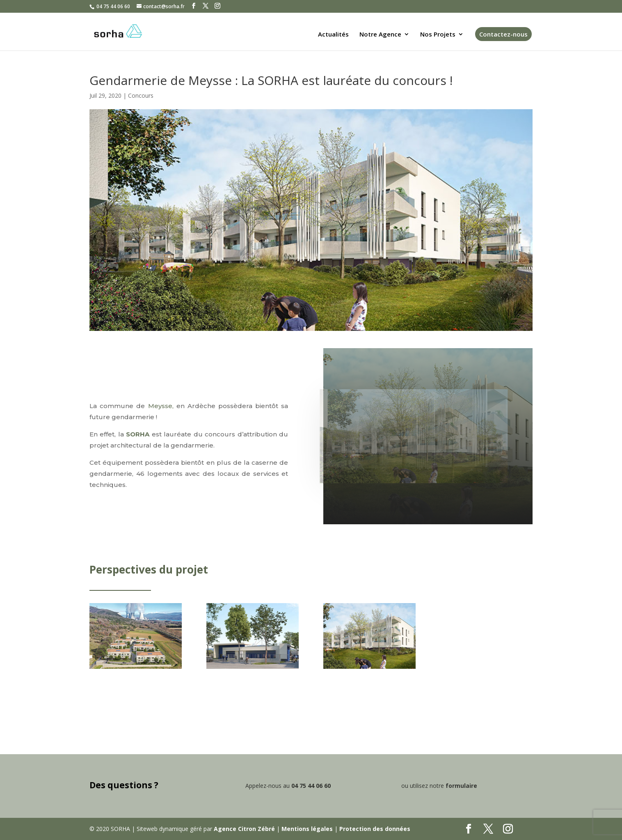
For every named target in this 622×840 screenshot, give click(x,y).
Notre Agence (380, 35)
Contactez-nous (503, 34)
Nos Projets (438, 35)
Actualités (333, 35)
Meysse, (161, 406)
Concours (141, 95)
